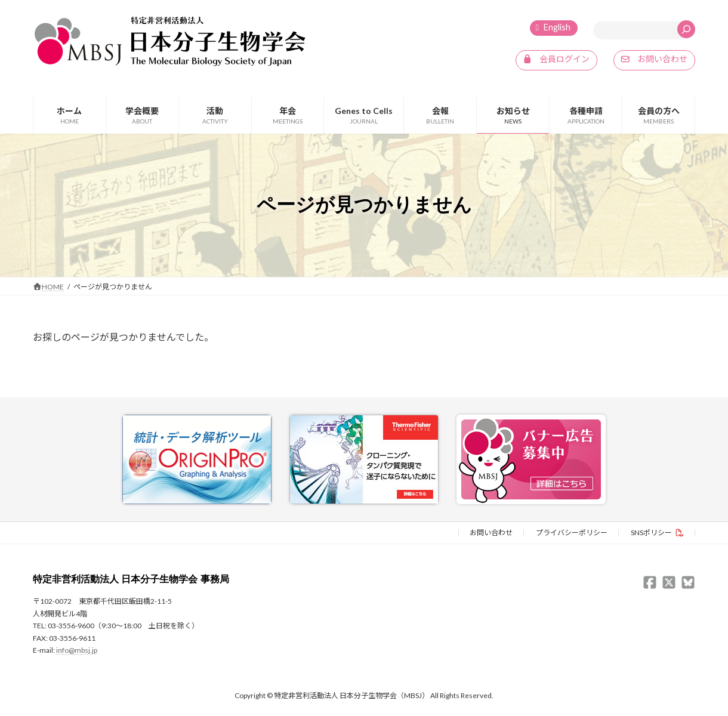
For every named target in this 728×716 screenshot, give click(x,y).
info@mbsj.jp (77, 649)
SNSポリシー (651, 532)
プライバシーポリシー (572, 532)
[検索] (686, 29)
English (557, 27)
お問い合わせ (491, 532)
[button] (556, 60)
